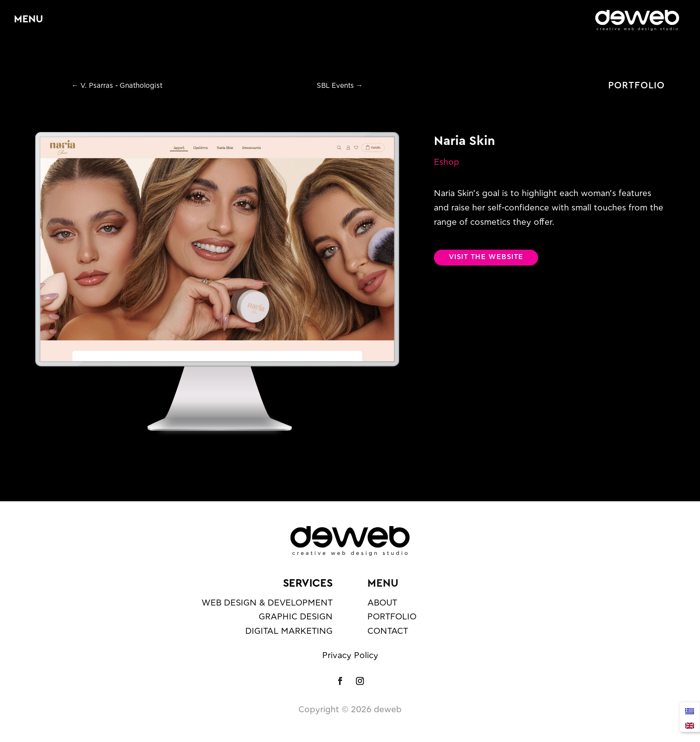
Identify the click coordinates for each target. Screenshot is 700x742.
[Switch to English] (690, 724)
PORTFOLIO (636, 86)
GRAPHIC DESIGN (296, 617)
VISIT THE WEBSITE (486, 257)
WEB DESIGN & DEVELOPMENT (267, 603)
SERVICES (308, 583)
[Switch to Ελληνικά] (690, 710)
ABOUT (382, 603)
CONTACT (388, 631)
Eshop (447, 162)
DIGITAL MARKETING (289, 631)
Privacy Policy (350, 655)
